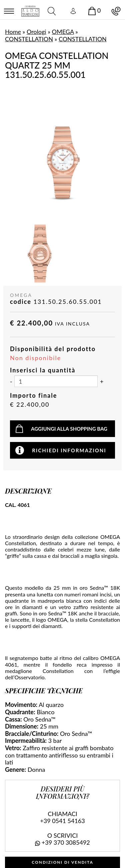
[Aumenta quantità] (102, 382)
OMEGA (63, 32)
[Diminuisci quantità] (11, 382)
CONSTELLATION (29, 39)
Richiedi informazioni (69, 450)
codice (21, 302)
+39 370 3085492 (66, 842)
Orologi (36, 32)
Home (13, 32)
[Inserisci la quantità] (56, 381)
